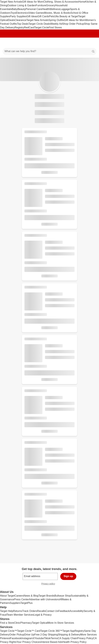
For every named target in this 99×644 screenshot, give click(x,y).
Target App (69, 631)
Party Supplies (18, 16)
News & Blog (31, 596)
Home (82, 2)
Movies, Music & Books (57, 13)
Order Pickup (17, 635)
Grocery (51, 5)
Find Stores (55, 27)
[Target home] (50, 43)
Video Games (36, 13)
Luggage (65, 9)
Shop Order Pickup (73, 24)
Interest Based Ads (52, 642)
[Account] (84, 43)
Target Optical (40, 623)
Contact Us (52, 611)
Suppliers (15, 603)
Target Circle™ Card (29, 631)
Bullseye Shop (63, 596)
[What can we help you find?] (50, 51)
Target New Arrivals (11, 2)
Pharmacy (26, 623)
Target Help (7, 611)
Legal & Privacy (43, 615)
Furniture (41, 5)
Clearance (20, 20)
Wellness (55, 9)
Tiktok (47, 638)
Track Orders (30, 611)
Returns (18, 611)
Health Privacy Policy (74, 642)
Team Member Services (20, 615)
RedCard (29, 27)
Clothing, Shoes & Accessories (61, 2)
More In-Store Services (61, 623)
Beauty (22, 9)
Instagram (27, 638)
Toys (13, 13)
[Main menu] (7, 43)
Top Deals (23, 24)
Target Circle (41, 27)
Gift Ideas (32, 16)
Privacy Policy (85, 638)
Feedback (64, 611)
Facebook (16, 638)
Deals (11, 20)
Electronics (22, 13)
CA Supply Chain (67, 638)
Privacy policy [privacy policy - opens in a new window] (50, 584)
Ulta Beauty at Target (66, 16)
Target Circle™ (9, 631)
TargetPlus (27, 603)
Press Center (21, 599)
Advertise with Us (39, 599)
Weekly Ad (56, 24)
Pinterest (5, 638)
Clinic (17, 623)
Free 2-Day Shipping (46, 635)
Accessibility (76, 611)
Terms (54, 638)
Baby (15, 9)
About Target (7, 596)
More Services (89, 635)
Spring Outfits (56, 20)
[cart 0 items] (92, 43)
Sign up (68, 576)
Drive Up (29, 635)
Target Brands (46, 596)
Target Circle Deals (39, 24)
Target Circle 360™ (51, 631)
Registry (19, 27)
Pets (52, 16)
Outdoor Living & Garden (21, 5)
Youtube (39, 638)
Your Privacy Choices (29, 642)
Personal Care (34, 9)
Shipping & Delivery (69, 635)
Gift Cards (43, 16)
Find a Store (7, 623)
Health (46, 9)
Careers (19, 596)
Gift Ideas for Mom (33, 2)
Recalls (41, 611)
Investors (54, 599)
